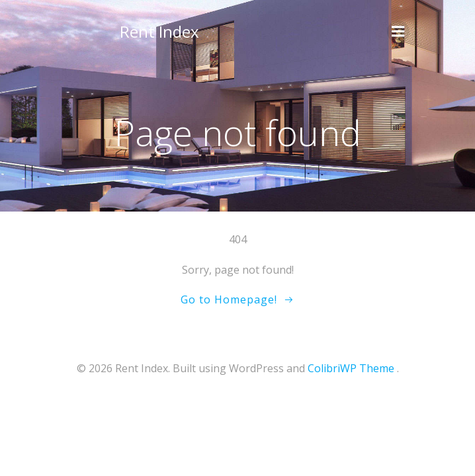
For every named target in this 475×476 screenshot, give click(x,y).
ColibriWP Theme (351, 368)
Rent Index (159, 31)
